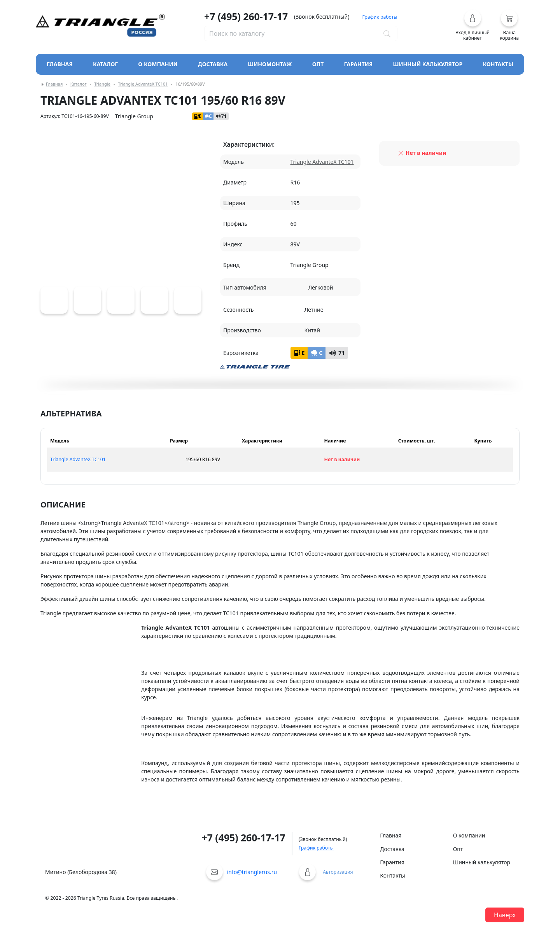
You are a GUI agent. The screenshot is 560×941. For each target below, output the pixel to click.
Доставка (213, 64)
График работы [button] (380, 17)
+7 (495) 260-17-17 (246, 17)
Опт (318, 64)
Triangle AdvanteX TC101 (143, 84)
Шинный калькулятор (428, 64)
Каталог (79, 84)
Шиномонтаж (270, 64)
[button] (473, 25)
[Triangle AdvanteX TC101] (54, 300)
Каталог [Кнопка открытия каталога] (105, 64)
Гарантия (359, 64)
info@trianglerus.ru (252, 872)
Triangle (102, 84)
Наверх (505, 915)
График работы (316, 848)
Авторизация (338, 872)
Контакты (498, 64)
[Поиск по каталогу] (387, 33)
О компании (158, 64)
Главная (60, 64)
